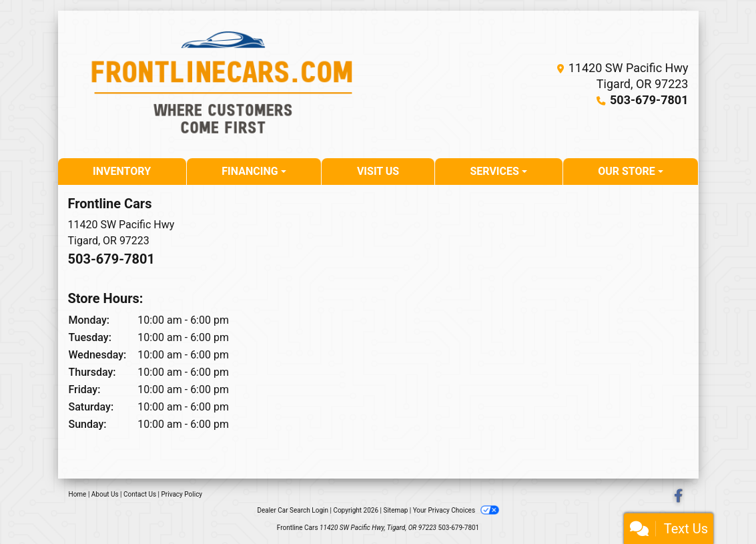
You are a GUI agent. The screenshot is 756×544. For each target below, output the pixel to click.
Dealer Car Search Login (293, 510)
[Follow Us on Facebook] (678, 497)
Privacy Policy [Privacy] (182, 494)
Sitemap (395, 510)
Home (78, 494)
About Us (105, 494)
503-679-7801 (649, 100)
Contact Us (140, 494)
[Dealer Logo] (223, 84)
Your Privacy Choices (456, 510)
